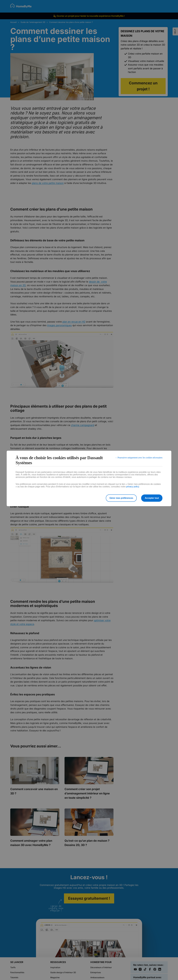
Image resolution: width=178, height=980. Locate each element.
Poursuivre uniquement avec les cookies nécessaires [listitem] (140, 458)
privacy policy (133, 487)
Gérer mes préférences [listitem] (121, 498)
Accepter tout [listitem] (152, 498)
